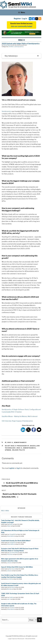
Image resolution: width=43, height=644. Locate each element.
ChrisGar (12, 608)
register (12, 468)
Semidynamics (19, 47)
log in (19, 468)
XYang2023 (13, 534)
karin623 (10, 579)
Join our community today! (21, 26)
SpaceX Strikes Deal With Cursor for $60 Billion (17, 567)
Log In (25, 19)
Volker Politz (19, 450)
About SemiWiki (30, 639)
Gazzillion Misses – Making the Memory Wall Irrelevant (20, 416)
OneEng (12, 597)
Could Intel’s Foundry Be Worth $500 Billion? (16, 541)
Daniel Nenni (7, 45)
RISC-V (12, 47)
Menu (22, 12)
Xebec (9, 526)
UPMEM (8, 450)
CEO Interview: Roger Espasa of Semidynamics (17, 421)
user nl (9, 599)
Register (17, 19)
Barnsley (12, 569)
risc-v (19, 448)
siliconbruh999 (14, 553)
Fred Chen (10, 554)
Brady (11, 524)
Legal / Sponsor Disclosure (16, 639)
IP (9, 47)
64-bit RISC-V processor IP (17, 446)
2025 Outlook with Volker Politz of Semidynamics (21, 44)
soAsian (9, 563)
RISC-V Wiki (5, 511)
